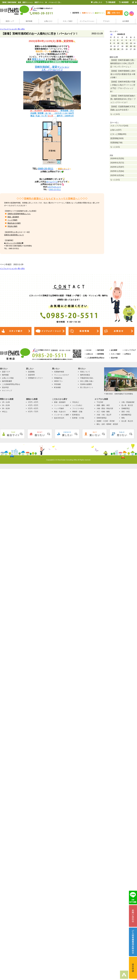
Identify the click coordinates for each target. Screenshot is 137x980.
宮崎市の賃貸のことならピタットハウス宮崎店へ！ (52, 199)
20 (131, 46)
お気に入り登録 (8, 378)
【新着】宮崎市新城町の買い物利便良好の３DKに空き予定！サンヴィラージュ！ (123, 63)
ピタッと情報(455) (118, 134)
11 (122, 43)
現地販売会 (58, 378)
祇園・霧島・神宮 (103, 405)
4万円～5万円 (33, 405)
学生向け (76, 402)
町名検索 (57, 387)
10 (118, 43)
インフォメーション (87, 21)
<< (111, 34)
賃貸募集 (31, 372)
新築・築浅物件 (13, 217)
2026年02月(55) (117, 158)
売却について (85, 372)
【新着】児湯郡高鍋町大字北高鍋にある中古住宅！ (123, 108)
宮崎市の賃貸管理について (14, 235)
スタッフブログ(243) (119, 126)
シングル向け (77, 405)
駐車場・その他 (78, 418)
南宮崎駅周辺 (126, 415)
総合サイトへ (100, 13)
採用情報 (101, 354)
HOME (89, 350)
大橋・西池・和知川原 (105, 408)
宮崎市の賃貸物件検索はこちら (19, 214)
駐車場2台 (76, 415)
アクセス (106, 21)
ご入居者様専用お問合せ (95, 358)
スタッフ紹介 (68, 21)
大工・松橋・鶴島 (103, 412)
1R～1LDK (6, 402)
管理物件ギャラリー (35, 378)
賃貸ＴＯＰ (6, 372)
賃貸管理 (76, 13)
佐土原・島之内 (127, 421)
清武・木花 (125, 412)
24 (118, 49)
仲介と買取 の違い (87, 381)
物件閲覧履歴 (7, 381)
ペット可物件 (12, 220)
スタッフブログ (130, 350)
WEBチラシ (58, 381)
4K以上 (5, 412)
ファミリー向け (78, 408)
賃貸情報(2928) (117, 138)
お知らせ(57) (116, 130)
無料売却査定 (85, 375)
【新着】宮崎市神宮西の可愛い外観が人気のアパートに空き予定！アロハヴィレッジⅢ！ (123, 87)
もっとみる (115, 114)
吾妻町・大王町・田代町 (106, 421)
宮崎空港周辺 (102, 418)
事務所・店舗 (77, 412)
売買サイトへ (87, 13)
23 (114, 49)
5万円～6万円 (33, 408)
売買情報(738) (116, 143)
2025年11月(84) (117, 171)
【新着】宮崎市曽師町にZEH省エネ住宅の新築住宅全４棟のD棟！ (123, 74)
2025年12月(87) (117, 167)
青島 (123, 418)
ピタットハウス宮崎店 (14, 243)
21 (134, 46)
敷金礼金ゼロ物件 (14, 223)
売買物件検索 (59, 372)
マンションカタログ (62, 375)
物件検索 (29, 21)
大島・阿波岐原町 (128, 402)
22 (111, 49)
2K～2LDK (6, 405)
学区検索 (57, 384)
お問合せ (128, 354)
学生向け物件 (12, 226)
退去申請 (114, 358)
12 (127, 43)
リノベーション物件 (62, 405)
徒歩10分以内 (59, 418)
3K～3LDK (6, 408)
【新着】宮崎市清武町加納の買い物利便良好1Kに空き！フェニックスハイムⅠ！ (123, 99)
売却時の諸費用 (86, 384)
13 (131, 43)
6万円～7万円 (33, 412)
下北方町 (100, 402)
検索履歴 (124, 2)
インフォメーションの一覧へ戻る (12, 29)
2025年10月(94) (117, 175)
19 (127, 46)
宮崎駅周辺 (125, 408)
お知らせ (90, 354)
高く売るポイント (87, 387)
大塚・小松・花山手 (104, 415)
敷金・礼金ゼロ (60, 412)
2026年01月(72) (117, 163)
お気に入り (48, 21)
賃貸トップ (10, 21)
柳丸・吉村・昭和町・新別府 (107, 424)
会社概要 (126, 21)
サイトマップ (7, 391)
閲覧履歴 (111, 2)
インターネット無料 (62, 415)
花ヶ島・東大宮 (127, 405)
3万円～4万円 (33, 402)
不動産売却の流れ (87, 378)
